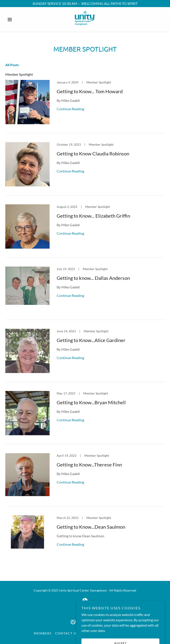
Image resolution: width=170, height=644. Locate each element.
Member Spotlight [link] (19, 74)
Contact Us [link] (67, 633)
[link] (85, 19)
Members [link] (43, 633)
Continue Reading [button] (70, 109)
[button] (17, 19)
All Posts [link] (12, 65)
